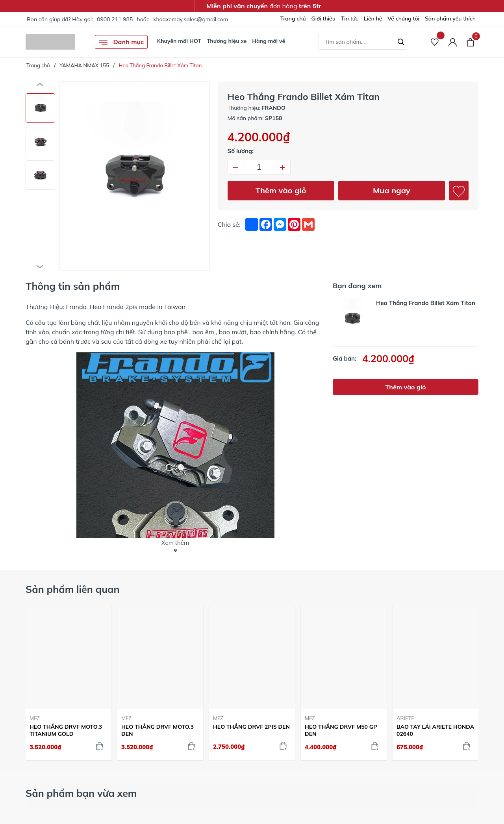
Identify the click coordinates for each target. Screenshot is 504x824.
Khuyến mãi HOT (179, 41)
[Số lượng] (259, 167)
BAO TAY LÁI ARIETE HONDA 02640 (435, 730)
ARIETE (405, 718)
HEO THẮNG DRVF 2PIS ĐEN (251, 727)
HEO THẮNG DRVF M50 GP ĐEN (341, 730)
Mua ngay (392, 190)
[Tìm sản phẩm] (363, 42)
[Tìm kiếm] (401, 41)
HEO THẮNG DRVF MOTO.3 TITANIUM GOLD (66, 730)
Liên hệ (373, 19)
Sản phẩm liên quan (73, 589)
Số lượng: (241, 151)
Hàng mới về (269, 41)
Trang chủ (293, 19)
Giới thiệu (323, 19)
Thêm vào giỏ (281, 190)
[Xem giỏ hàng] (470, 42)
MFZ (35, 718)
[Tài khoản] (453, 42)
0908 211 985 (115, 19)
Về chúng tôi (403, 19)
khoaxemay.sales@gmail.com (191, 19)
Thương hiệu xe (227, 41)
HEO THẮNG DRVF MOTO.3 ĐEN (157, 730)
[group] (134, 176)
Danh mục (121, 42)
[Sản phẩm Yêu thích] (435, 42)
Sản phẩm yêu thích (450, 19)
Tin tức (350, 19)
